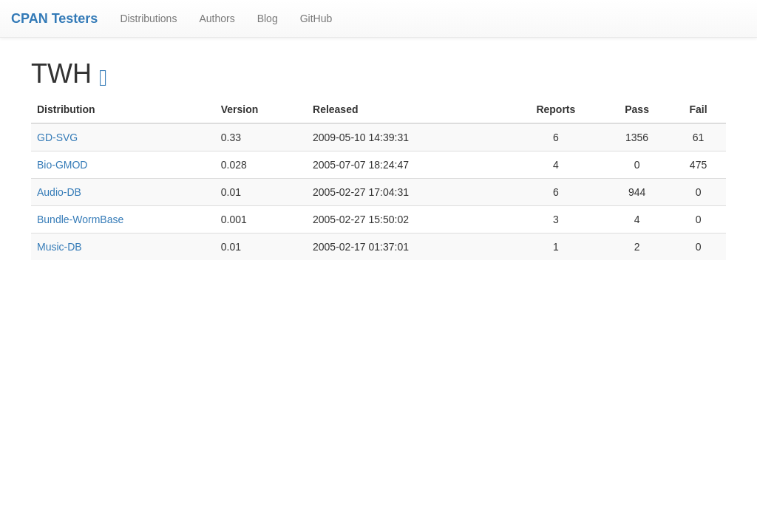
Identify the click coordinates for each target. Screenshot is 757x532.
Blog (268, 18)
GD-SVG (57, 137)
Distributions (148, 18)
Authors (217, 18)
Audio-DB (59, 192)
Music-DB (60, 247)
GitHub (316, 18)
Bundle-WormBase (80, 219)
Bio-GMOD (62, 165)
